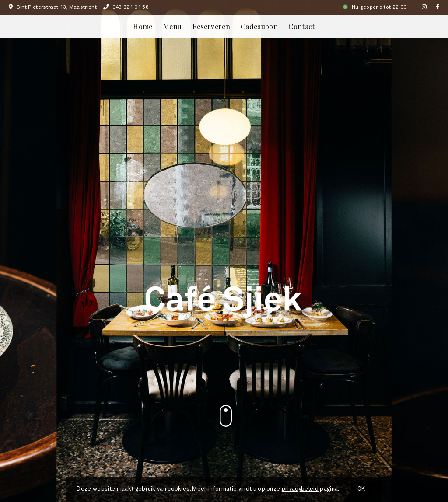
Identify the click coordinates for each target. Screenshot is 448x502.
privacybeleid (300, 489)
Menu (172, 26)
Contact (301, 26)
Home (143, 26)
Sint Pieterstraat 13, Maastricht (53, 7)
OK (361, 489)
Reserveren (211, 26)
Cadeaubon (259, 26)
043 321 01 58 (126, 7)
